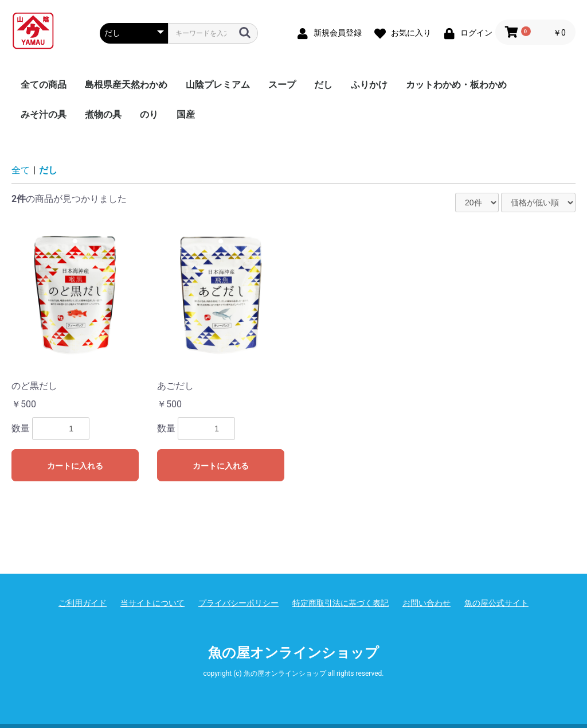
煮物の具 (103, 114)
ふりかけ (369, 85)
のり (149, 114)
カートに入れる (75, 466)
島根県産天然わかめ (126, 85)
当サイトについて (152, 603)
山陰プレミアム (218, 85)
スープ (282, 85)
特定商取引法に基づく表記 (341, 603)
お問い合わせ (426, 603)
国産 (186, 114)
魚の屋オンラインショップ (293, 653)
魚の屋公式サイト (496, 603)
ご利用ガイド (83, 603)
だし (323, 85)
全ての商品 (44, 85)
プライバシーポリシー (238, 603)
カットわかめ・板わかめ (456, 85)
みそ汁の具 (44, 114)
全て (21, 170)
